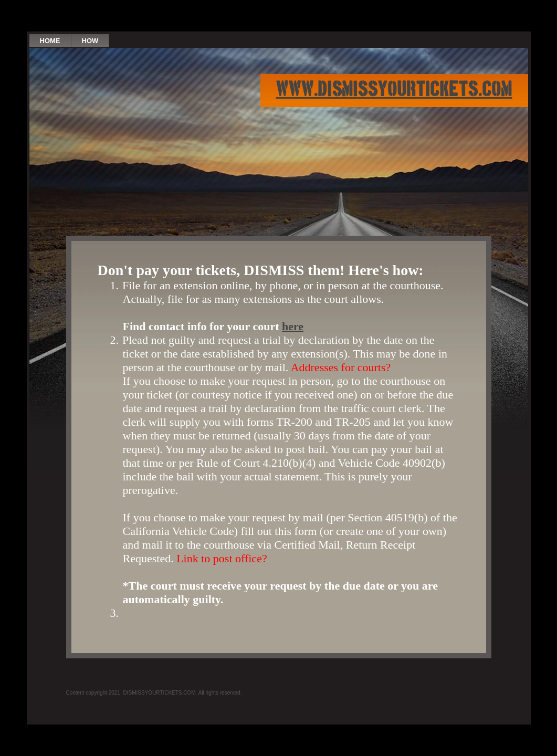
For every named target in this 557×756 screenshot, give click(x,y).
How (90, 41)
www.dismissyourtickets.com (394, 90)
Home (50, 41)
